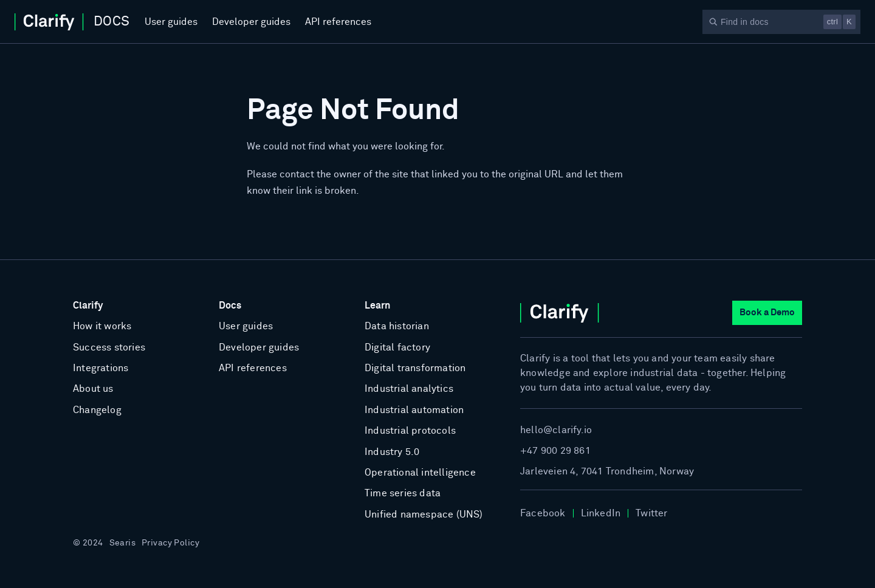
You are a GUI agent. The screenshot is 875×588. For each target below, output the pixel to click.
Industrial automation (414, 410)
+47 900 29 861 (555, 451)
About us (93, 389)
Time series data (403, 493)
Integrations (101, 368)
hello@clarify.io (556, 430)
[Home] (72, 22)
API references (338, 22)
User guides (171, 22)
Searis (123, 543)
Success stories (109, 347)
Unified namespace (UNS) (424, 514)
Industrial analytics (409, 389)
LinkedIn (601, 513)
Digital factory (397, 347)
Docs (230, 306)
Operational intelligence (420, 473)
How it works (102, 326)
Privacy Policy (170, 543)
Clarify (88, 306)
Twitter (651, 513)
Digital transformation (415, 368)
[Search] (781, 22)
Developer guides (251, 22)
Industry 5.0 (392, 452)
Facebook (543, 513)
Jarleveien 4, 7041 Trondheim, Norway (607, 471)
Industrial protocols (410, 431)
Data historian (397, 326)
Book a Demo (767, 313)
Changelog (97, 410)
